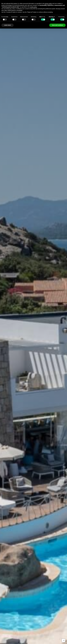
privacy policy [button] (48, 4)
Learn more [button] (8, 25)
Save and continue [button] (57, 25)
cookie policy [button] (33, 7)
